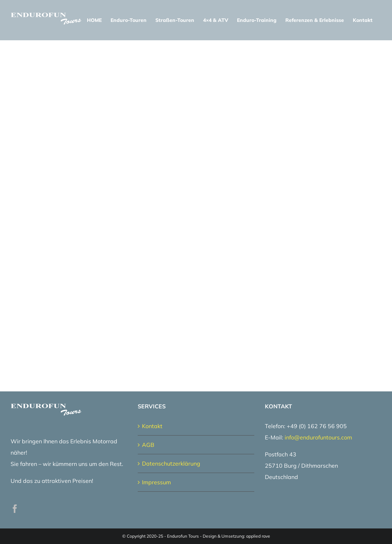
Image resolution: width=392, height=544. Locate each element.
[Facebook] (15, 509)
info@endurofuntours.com (318, 437)
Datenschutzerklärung (171, 463)
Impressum (156, 482)
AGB (148, 445)
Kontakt (152, 426)
